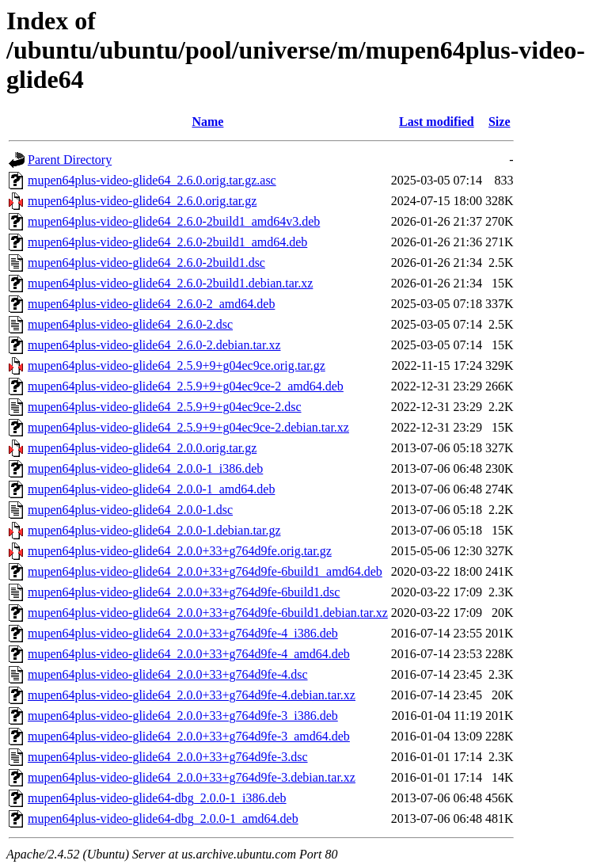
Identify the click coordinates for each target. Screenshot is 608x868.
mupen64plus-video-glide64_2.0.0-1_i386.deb (145, 468)
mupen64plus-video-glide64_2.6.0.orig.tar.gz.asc (152, 180)
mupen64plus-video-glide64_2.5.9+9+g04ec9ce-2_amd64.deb (186, 386)
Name (207, 122)
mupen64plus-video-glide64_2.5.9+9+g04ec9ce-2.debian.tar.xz (188, 427)
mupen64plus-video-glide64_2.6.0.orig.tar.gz (142, 201)
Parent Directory (70, 160)
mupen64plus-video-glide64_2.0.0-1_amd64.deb (151, 489)
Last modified (437, 122)
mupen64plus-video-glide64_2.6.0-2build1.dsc (146, 263)
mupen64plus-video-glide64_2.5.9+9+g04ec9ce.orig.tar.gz (177, 365)
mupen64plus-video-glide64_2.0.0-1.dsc (130, 510)
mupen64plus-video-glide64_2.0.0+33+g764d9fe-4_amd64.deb (189, 654)
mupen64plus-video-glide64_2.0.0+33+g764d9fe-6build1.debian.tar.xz (208, 613)
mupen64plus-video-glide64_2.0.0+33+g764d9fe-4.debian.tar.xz (192, 695)
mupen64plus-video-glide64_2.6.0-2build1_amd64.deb (167, 242)
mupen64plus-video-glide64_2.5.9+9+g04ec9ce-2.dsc (165, 407)
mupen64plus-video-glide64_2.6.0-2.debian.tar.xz (154, 345)
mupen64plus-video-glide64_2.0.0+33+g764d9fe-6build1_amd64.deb (205, 571)
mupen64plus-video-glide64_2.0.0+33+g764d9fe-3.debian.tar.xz (192, 777)
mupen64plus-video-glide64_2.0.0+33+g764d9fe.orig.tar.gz (180, 551)
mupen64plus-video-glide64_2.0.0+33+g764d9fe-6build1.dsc (184, 592)
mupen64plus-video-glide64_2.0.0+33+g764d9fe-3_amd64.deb (189, 736)
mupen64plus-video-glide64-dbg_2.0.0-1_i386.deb (157, 798)
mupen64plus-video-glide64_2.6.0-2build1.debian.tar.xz (170, 283)
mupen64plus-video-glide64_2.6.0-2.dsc (130, 324)
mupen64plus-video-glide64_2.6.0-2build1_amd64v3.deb (174, 221)
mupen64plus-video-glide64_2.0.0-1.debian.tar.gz (154, 530)
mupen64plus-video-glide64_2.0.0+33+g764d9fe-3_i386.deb (183, 716)
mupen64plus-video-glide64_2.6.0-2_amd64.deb (151, 304)
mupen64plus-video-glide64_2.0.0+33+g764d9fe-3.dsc (168, 757)
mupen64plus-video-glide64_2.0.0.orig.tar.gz (142, 448)
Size (500, 122)
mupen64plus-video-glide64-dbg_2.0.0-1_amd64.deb (163, 819)
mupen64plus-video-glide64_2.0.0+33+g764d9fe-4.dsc (168, 674)
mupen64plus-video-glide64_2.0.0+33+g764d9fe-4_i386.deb (183, 633)
